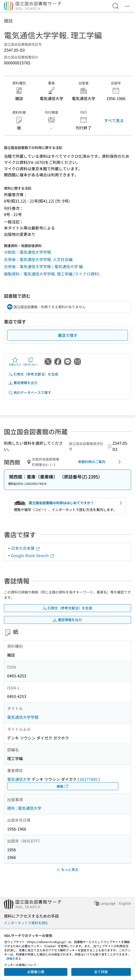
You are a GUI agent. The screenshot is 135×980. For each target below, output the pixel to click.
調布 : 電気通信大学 (24, 808)
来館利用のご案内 (100, 462)
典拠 (63, 786)
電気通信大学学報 (23, 717)
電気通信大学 (19, 779)
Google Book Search (33, 555)
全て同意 (101, 972)
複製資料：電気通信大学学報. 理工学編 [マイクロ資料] (52, 274)
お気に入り (15, 362)
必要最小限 (36, 972)
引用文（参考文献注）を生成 (33, 374)
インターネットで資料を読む (26, 923)
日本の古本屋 (26, 548)
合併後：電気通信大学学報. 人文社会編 (38, 259)
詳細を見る (14, 958)
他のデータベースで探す (30, 393)
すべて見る (114, 120)
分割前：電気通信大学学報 (27, 252)
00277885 (89, 779)
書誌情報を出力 (23, 383)
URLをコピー (31, 362)
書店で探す (68, 335)
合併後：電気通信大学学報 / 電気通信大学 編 (43, 266)
